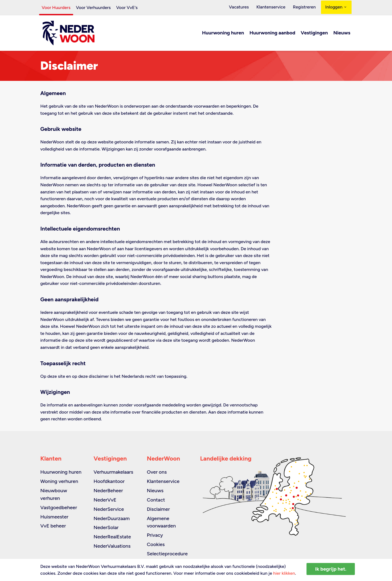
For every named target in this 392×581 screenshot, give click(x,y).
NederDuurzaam (112, 518)
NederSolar (106, 528)
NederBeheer (108, 491)
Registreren (305, 8)
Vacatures (244, 8)
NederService (109, 509)
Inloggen (336, 8)
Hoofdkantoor (109, 481)
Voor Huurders (56, 8)
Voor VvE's (127, 8)
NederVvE (105, 500)
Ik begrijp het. (331, 569)
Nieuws (342, 33)
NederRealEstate (112, 537)
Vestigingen (314, 33)
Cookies (156, 544)
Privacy (155, 535)
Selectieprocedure (167, 554)
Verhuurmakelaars (114, 472)
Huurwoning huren (223, 33)
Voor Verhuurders (93, 8)
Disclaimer (158, 509)
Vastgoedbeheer (59, 508)
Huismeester (54, 517)
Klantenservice (274, 8)
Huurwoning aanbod (272, 33)
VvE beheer (53, 526)
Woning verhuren (59, 481)
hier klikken (284, 573)
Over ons (157, 472)
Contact (156, 500)
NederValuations (112, 546)
